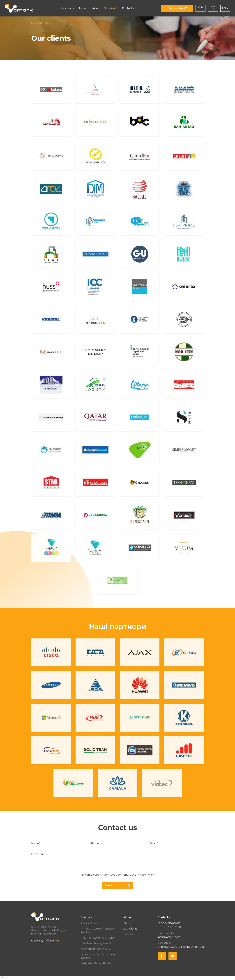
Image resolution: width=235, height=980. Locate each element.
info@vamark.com (169, 937)
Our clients (111, 8)
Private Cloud (89, 923)
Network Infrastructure (95, 949)
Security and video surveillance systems (100, 956)
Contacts (128, 8)
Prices (95, 8)
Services (66, 8)
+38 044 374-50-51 (169, 923)
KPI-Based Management (96, 943)
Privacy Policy (145, 875)
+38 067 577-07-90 (169, 927)
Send (117, 885)
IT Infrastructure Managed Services (97, 931)
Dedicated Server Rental (96, 963)
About (83, 8)
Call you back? (177, 8)
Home (35, 23)
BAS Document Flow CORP (98, 938)
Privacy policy (49, 934)
